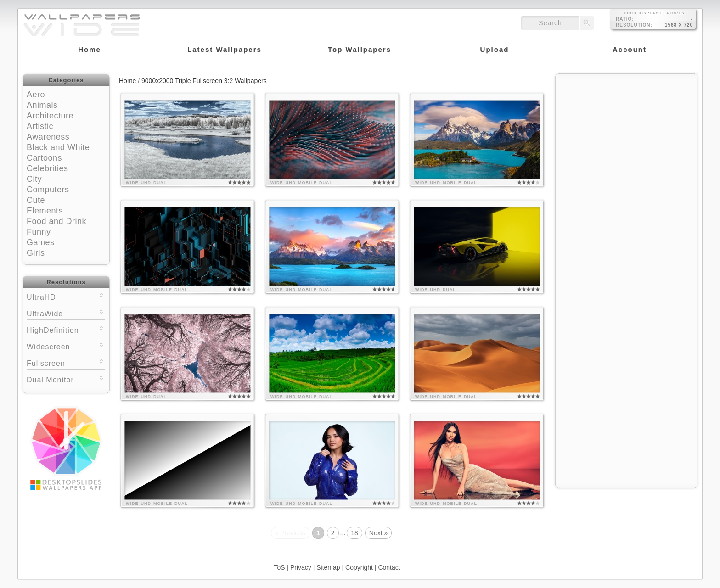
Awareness (48, 137)
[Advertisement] (626, 136)
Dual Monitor (66, 379)
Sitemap (328, 567)
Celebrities (48, 168)
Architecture (50, 116)
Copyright (359, 567)
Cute (36, 200)
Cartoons (44, 158)
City (34, 179)
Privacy (301, 567)
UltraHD (66, 296)
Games (41, 242)
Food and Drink (56, 221)
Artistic (40, 126)
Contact (389, 567)
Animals (42, 105)
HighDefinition (66, 329)
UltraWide (66, 313)
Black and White (58, 147)
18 (354, 533)
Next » (378, 533)
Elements (45, 211)
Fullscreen (66, 362)
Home (127, 81)
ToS (279, 567)
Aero (36, 95)
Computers (48, 190)
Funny (39, 232)
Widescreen (66, 346)
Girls (36, 253)
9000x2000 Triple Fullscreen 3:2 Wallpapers (204, 81)
